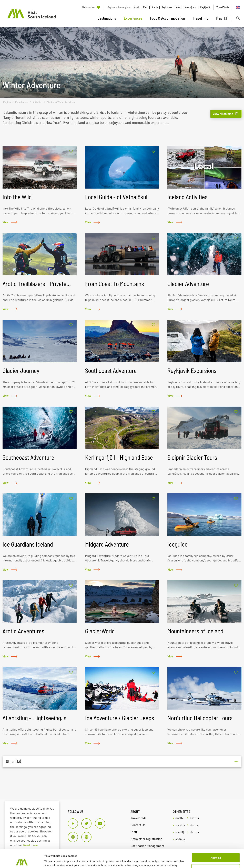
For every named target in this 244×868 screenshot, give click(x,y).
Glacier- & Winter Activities (61, 102)
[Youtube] (100, 823)
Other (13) (13, 761)
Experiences (22, 102)
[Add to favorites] (71, 151)
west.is (180, 825)
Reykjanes (167, 7)
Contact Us (138, 825)
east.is (194, 818)
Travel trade (139, 818)
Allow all (216, 840)
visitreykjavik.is (194, 825)
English (7, 102)
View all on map (223, 114)
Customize (216, 851)
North (136, 7)
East (145, 7)
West (179, 7)
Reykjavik (205, 7)
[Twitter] (86, 823)
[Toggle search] (238, 18)
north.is (180, 818)
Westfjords (191, 7)
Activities (37, 102)
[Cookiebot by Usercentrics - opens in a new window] (22, 861)
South (155, 7)
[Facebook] (73, 823)
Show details (52, 861)
